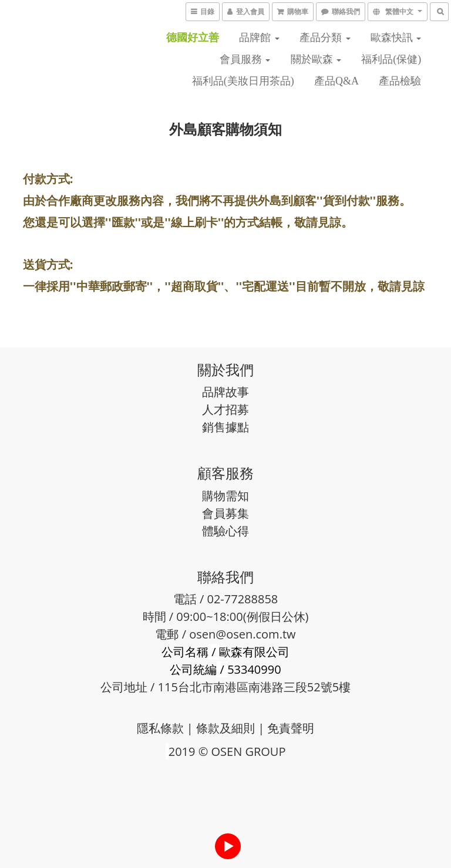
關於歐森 (316, 59)
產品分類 (325, 38)
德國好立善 (193, 38)
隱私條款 (160, 728)
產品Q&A (336, 81)
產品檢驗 (400, 81)
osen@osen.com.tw (242, 634)
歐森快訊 (396, 38)
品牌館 (259, 38)
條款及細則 (225, 728)
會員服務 (245, 59)
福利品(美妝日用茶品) (243, 81)
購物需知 (225, 496)
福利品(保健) (391, 59)
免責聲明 (291, 728)
